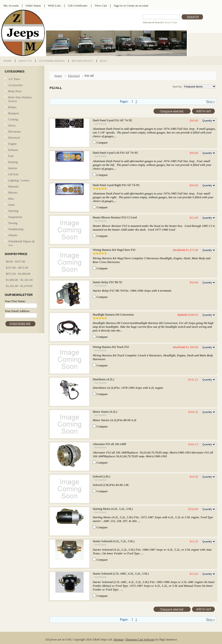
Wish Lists (54, 6)
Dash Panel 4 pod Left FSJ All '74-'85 (115, 153)
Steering (13, 211)
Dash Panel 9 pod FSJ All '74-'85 (112, 120)
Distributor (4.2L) (103, 379)
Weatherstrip (16, 229)
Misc (11, 199)
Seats (22, 205)
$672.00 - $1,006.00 (18, 274)
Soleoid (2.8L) (101, 476)
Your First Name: (15, 301)
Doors (12, 125)
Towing (13, 223)
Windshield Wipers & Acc (21, 243)
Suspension (15, 217)
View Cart (101, 6)
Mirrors (13, 192)
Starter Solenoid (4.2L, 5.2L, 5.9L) (114, 541)
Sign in (118, 6)
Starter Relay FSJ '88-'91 (107, 282)
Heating (13, 162)
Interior (13, 168)
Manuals (13, 186)
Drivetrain (22, 132)
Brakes (12, 107)
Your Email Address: (17, 311)
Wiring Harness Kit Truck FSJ (111, 347)
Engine (13, 144)
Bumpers (14, 113)
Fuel (11, 156)
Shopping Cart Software (140, 639)
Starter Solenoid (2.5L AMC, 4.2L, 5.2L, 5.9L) (121, 574)
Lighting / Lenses (22, 181)
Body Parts (22, 91)
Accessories (15, 85)
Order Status (33, 6)
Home (58, 76)
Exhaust (13, 150)
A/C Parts (14, 79)
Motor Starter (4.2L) (105, 412)
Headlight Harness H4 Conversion (113, 315)
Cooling (22, 120)
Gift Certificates (78, 6)
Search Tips (171, 22)
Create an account (137, 6)
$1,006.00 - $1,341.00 (19, 280)
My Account (11, 6)
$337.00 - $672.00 (17, 268)
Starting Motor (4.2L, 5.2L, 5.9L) (113, 509)
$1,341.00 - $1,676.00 (19, 286)
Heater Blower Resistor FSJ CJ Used (115, 217)
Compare (102, 143)
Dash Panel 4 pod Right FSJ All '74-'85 (116, 185)
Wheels (13, 235)
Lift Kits (13, 174)
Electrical (22, 138)
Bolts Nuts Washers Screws (20, 99)
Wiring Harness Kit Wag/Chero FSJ (114, 250)
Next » (210, 101)
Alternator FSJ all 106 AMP (109, 444)
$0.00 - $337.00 (15, 261)
